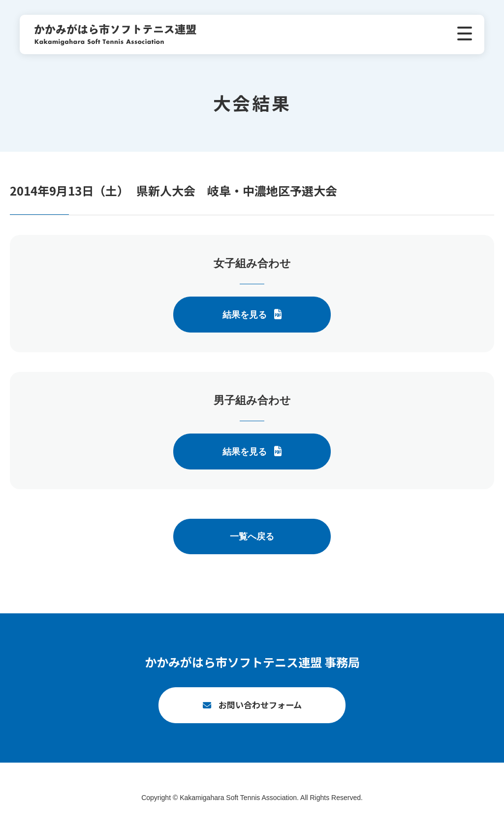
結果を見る (245, 315)
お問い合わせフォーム (260, 709)
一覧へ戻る (252, 536)
